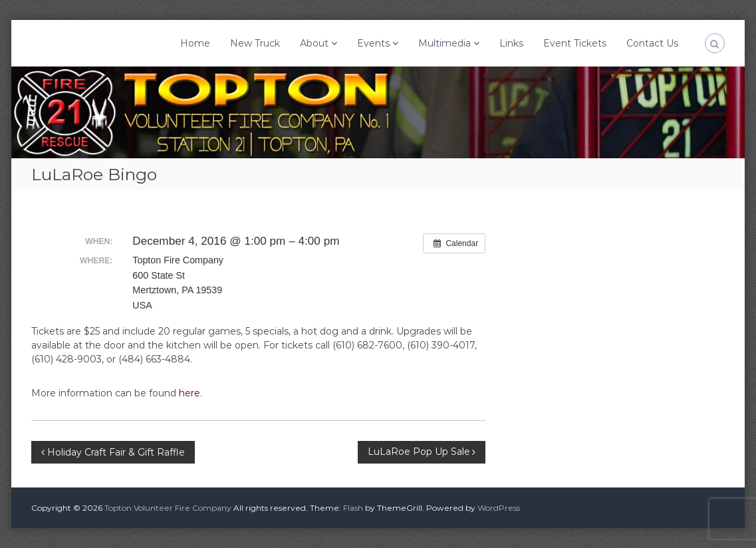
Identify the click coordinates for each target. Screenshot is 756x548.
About (314, 43)
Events (373, 43)
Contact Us (652, 43)
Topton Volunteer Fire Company (168, 508)
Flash (353, 508)
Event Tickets (575, 43)
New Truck (255, 43)
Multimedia (444, 43)
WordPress (499, 508)
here (189, 393)
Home (195, 43)
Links (511, 43)
